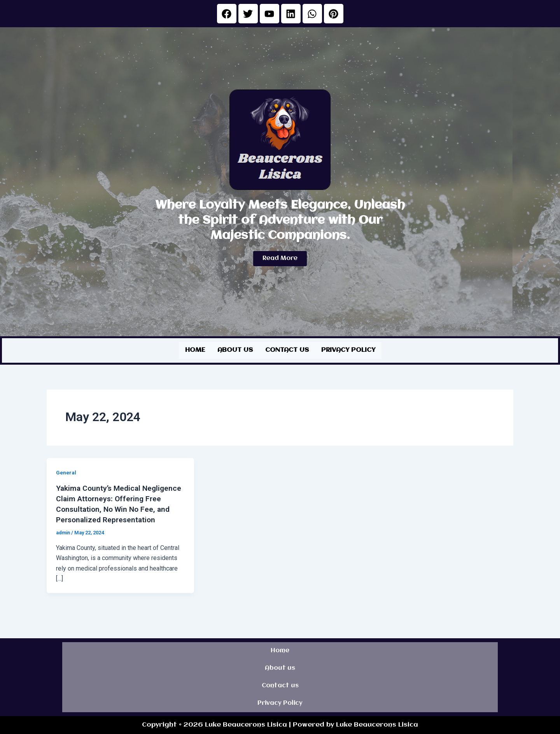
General (66, 472)
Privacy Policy (348, 350)
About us (235, 350)
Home (195, 350)
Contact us (287, 350)
